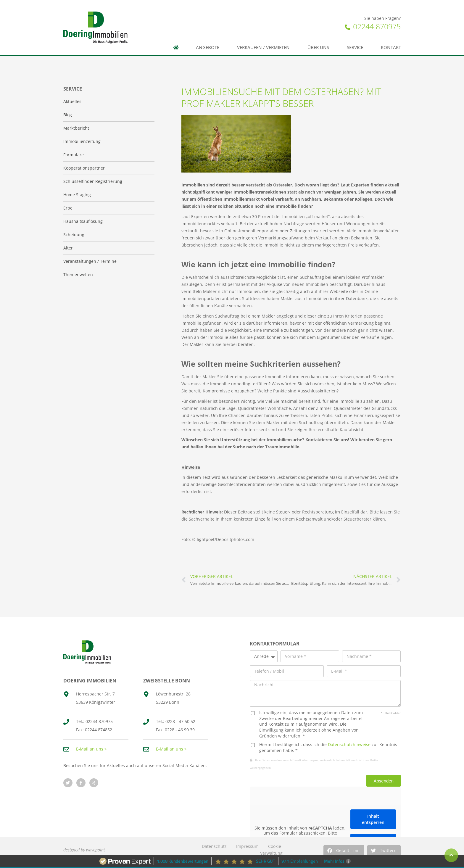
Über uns (318, 47)
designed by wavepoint (84, 850)
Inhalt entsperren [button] (373, 819)
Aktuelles (72, 101)
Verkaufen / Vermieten (263, 47)
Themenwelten (78, 274)
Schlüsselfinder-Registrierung (93, 181)
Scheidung (74, 235)
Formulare (74, 155)
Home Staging (77, 195)
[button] (344, 851)
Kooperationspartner (84, 168)
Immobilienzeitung (82, 141)
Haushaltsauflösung (83, 221)
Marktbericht (76, 128)
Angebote (208, 47)
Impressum (247, 846)
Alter (68, 248)
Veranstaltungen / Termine (90, 261)
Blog (68, 115)
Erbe (68, 208)
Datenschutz (214, 846)
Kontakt (391, 47)
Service (355, 47)
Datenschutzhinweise (349, 744)
